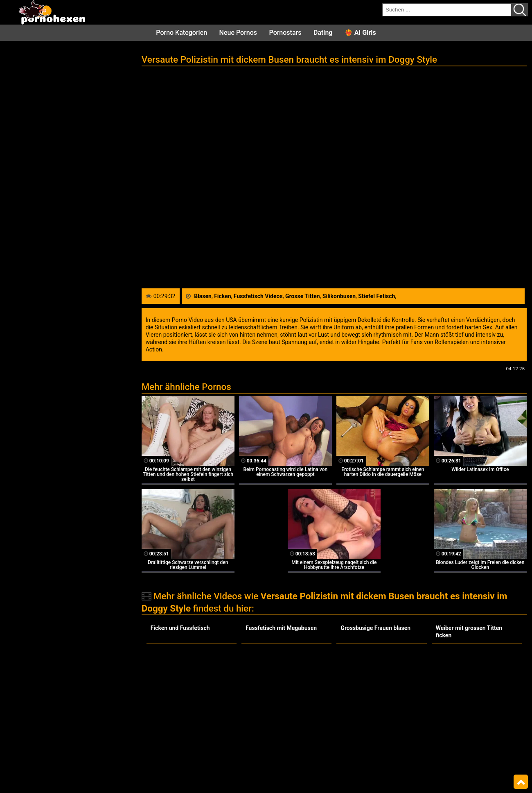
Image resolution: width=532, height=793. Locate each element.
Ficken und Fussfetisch (180, 628)
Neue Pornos (238, 33)
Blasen (203, 296)
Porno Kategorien (181, 33)
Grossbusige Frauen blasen (375, 628)
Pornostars (285, 33)
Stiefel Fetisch (376, 296)
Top (521, 782)
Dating (323, 33)
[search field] (447, 10)
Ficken (222, 296)
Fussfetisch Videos (258, 296)
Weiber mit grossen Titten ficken (469, 632)
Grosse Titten (303, 296)
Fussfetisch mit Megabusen (281, 628)
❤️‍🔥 (360, 33)
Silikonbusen (339, 296)
